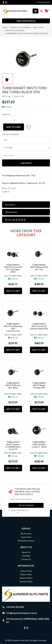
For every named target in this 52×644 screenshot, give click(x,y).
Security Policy (26, 581)
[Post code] (26, 155)
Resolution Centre (26, 541)
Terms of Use (26, 571)
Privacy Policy (24, 512)
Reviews (15, 220)
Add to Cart (14, 127)
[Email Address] (26, 499)
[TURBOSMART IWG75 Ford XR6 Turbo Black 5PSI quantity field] (15, 120)
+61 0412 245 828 (15, 607)
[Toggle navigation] (35, 11)
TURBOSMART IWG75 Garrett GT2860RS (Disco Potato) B (13, 445)
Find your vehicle (26, 21)
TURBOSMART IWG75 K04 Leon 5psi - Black (13, 385)
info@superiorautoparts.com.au (22, 613)
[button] (29, 127)
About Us (26, 552)
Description (10, 205)
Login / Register (43, 2)
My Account (26, 534)
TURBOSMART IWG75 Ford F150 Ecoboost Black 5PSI (39, 326)
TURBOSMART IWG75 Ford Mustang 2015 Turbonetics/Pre (13, 327)
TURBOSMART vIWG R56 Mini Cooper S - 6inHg (39, 444)
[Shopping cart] (46, 11)
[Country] (26, 148)
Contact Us (26, 559)
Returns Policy (26, 578)
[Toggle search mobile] (41, 11)
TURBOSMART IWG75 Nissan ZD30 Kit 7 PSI (39, 267)
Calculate (26, 163)
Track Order (26, 537)
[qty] (26, 140)
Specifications (11, 212)
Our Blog (26, 556)
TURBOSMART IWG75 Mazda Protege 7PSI (39, 385)
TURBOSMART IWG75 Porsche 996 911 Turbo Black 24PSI (13, 268)
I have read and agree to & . (22, 511)
